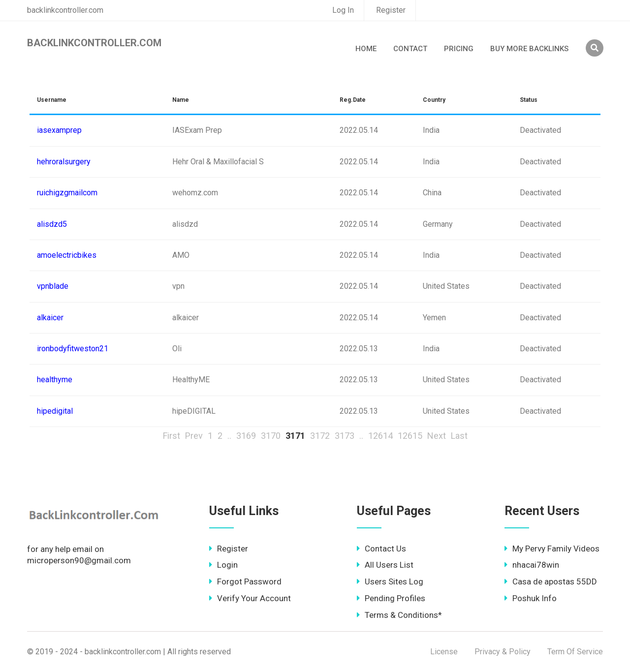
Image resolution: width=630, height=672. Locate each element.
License (444, 652)
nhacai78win (532, 565)
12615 (410, 436)
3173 (345, 436)
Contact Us (381, 549)
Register (391, 10)
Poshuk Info (531, 598)
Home (366, 49)
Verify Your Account (250, 598)
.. (229, 436)
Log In (343, 10)
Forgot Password (245, 581)
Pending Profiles (391, 598)
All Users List (385, 565)
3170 (271, 436)
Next (437, 436)
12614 (380, 436)
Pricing (459, 49)
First (172, 436)
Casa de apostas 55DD (551, 581)
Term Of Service (575, 652)
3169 (246, 436)
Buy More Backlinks (529, 49)
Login (223, 565)
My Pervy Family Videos (552, 549)
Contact (410, 49)
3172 (320, 436)
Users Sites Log (390, 581)
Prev (194, 436)
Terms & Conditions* (399, 615)
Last (459, 436)
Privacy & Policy (503, 652)
